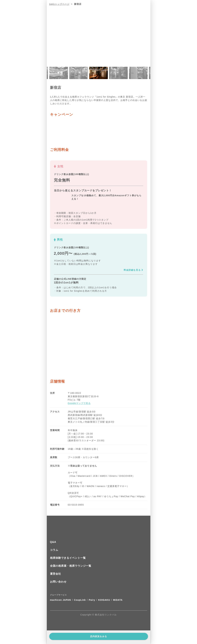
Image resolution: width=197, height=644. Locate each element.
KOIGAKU (104, 600)
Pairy (92, 600)
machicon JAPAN (61, 600)
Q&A (53, 542)
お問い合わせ (58, 582)
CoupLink (80, 600)
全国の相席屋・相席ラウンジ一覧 (71, 566)
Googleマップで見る (79, 403)
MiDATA (118, 600)
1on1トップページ (59, 4)
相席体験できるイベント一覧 (68, 558)
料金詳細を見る (133, 270)
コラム (54, 550)
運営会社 (56, 574)
